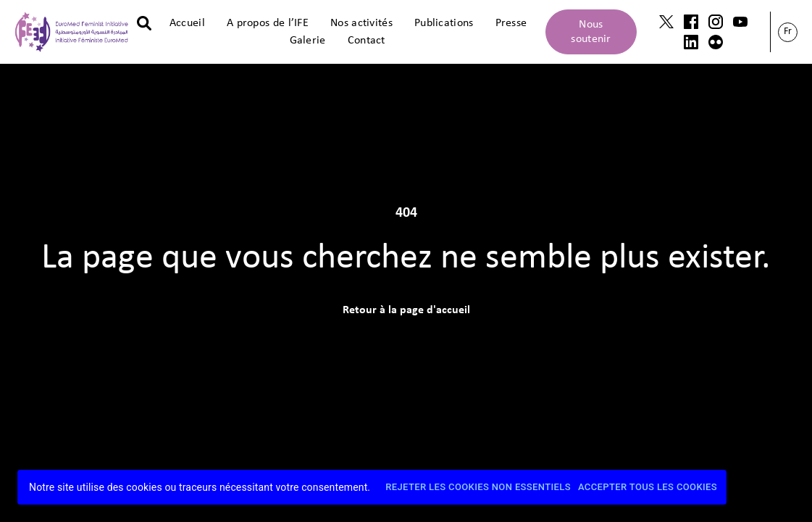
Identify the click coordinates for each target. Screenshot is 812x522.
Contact (367, 41)
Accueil (187, 23)
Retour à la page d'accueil (406, 310)
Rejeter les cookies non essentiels (478, 488)
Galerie (308, 41)
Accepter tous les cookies (648, 488)
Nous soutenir (591, 32)
